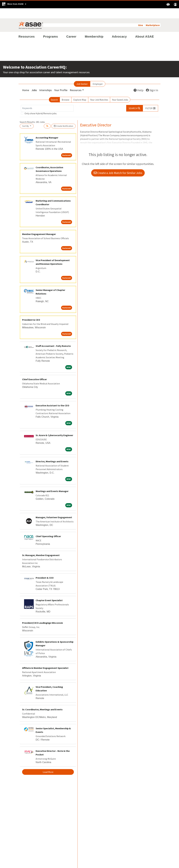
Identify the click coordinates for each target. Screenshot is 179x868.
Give (140, 15)
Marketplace (153, 15)
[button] (14, 4)
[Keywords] (47, 98)
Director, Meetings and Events (52, 451)
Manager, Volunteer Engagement (54, 507)
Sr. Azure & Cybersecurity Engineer (54, 425)
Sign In (152, 80)
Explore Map (80, 90)
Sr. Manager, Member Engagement (41, 545)
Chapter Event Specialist (49, 590)
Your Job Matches (99, 90)
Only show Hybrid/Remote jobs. (41, 103)
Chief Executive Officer (34, 369)
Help (139, 80)
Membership (94, 26)
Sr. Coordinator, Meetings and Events (42, 699)
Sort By (26, 116)
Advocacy (119, 26)
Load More (48, 762)
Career (71, 26)
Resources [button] (76, 80)
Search (54, 90)
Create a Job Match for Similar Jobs (118, 163)
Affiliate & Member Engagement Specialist (45, 658)
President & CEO (31, 310)
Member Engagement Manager (39, 224)
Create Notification (63, 116)
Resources (27, 26)
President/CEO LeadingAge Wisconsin (42, 613)
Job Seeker (82, 74)
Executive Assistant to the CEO (52, 395)
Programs (51, 26)
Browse (66, 90)
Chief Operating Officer (48, 526)
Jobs (34, 80)
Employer (98, 74)
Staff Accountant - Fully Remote (53, 336)
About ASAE (145, 26)
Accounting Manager (47, 127)
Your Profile (61, 80)
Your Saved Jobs (120, 90)
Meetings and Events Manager (52, 481)
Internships (46, 80)
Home (26, 80)
